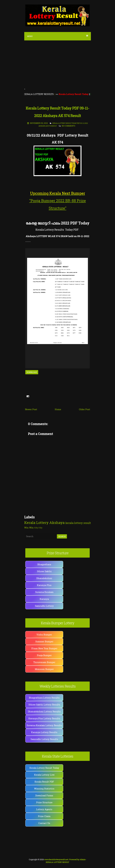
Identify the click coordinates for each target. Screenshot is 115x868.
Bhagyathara (44, 564)
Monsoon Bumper (44, 669)
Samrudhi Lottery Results (44, 739)
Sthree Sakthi (44, 571)
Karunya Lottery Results (44, 732)
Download (32, 372)
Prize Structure (44, 802)
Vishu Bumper (44, 635)
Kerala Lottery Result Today (44, 768)
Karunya (44, 599)
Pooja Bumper (44, 655)
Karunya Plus (44, 585)
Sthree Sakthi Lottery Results (44, 705)
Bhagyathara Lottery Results (44, 698)
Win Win (29, 528)
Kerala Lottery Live (44, 775)
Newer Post (31, 409)
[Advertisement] (58, 65)
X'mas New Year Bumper (44, 648)
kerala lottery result (78, 523)
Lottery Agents (44, 809)
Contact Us (44, 823)
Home (58, 409)
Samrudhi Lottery (44, 606)
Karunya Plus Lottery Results (44, 718)
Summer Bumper (44, 641)
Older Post (85, 409)
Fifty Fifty (38, 528)
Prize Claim (44, 816)
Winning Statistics (44, 789)
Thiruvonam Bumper (44, 662)
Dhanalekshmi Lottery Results (44, 711)
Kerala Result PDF (44, 782)
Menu (58, 36)
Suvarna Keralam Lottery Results (44, 725)
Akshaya (57, 523)
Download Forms (44, 795)
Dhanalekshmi (44, 578)
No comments (68, 126)
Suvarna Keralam (44, 592)
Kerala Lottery (36, 523)
